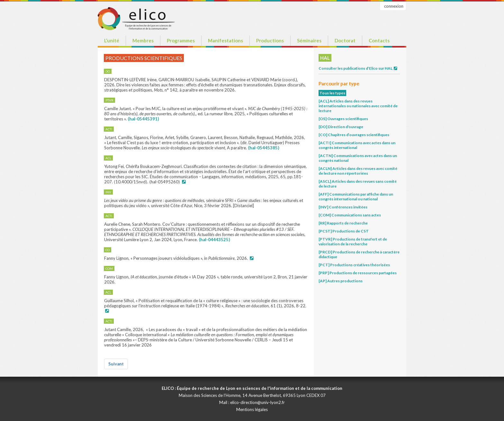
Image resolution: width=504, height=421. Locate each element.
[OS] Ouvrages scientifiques (343, 119)
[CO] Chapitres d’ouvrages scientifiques (354, 135)
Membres (143, 40)
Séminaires (309, 40)
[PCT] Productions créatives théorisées (354, 265)
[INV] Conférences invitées (343, 207)
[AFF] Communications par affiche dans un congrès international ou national (356, 197)
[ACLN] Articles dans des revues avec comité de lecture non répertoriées (358, 171)
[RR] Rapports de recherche (343, 223)
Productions (270, 40)
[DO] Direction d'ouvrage (341, 127)
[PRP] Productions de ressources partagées (358, 273)
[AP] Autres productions (341, 281)
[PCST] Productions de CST (344, 231)
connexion (394, 6)
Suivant (116, 364)
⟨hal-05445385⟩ (264, 148)
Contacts (379, 40)
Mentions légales (252, 409)
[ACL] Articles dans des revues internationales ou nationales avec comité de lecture (358, 106)
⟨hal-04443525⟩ (214, 240)
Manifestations (225, 40)
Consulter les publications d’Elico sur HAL (358, 68)
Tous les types (332, 93)
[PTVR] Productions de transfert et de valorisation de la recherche (353, 241)
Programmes (181, 40)
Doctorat (345, 40)
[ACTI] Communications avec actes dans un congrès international (357, 145)
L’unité (112, 40)
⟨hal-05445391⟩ (143, 119)
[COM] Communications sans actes (350, 215)
